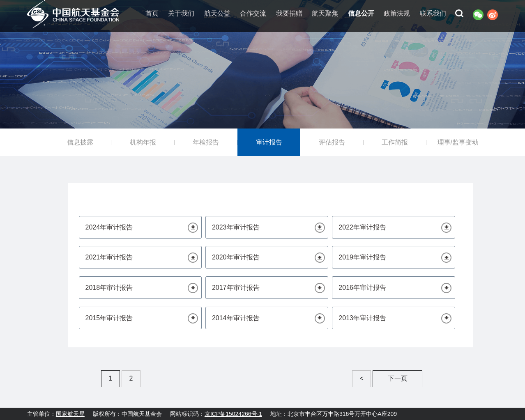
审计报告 (269, 142)
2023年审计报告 (236, 227)
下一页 (398, 378)
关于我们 (181, 13)
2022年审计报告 (362, 227)
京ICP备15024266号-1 (233, 414)
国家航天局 (70, 414)
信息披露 (80, 142)
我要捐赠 (289, 13)
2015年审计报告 (109, 318)
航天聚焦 (325, 13)
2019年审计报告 (362, 257)
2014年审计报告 (236, 318)
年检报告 (206, 142)
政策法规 (397, 13)
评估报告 (332, 142)
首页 (152, 13)
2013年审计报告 (362, 318)
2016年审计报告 (362, 288)
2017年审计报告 (236, 288)
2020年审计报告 (236, 257)
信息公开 (361, 13)
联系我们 (433, 13)
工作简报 (395, 142)
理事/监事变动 (458, 142)
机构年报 (143, 142)
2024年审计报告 (109, 227)
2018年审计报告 (109, 288)
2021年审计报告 (109, 257)
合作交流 (253, 13)
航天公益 (217, 13)
